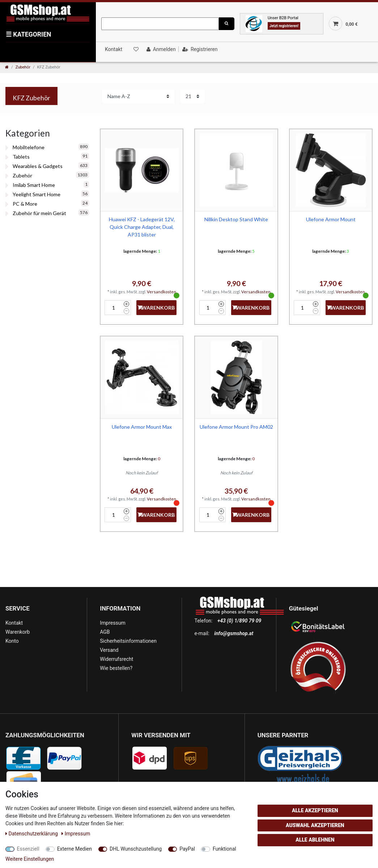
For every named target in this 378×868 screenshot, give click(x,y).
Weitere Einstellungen (30, 859)
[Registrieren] (199, 49)
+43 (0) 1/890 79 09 (239, 621)
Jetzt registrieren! (284, 26)
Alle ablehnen (315, 840)
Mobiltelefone (29, 147)
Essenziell (28, 849)
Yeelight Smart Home (37, 194)
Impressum (112, 623)
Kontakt (114, 49)
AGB (105, 632)
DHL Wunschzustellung (136, 849)
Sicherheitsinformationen (128, 641)
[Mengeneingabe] (113, 308)
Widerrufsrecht (116, 659)
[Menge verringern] (126, 311)
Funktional (224, 849)
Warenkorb (18, 632)
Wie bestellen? (116, 668)
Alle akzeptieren (315, 810)
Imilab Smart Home (34, 185)
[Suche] (226, 24)
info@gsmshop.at (234, 633)
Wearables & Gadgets (38, 166)
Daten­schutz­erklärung (32, 834)
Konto (12, 641)
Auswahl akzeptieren (315, 825)
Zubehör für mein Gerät (39, 213)
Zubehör (23, 67)
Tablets (21, 157)
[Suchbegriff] (160, 24)
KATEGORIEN (28, 34)
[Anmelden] (160, 49)
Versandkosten (162, 292)
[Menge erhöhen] (126, 304)
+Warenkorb (156, 308)
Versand (109, 650)
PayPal (187, 849)
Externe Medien (75, 849)
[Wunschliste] (136, 49)
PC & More (25, 204)
